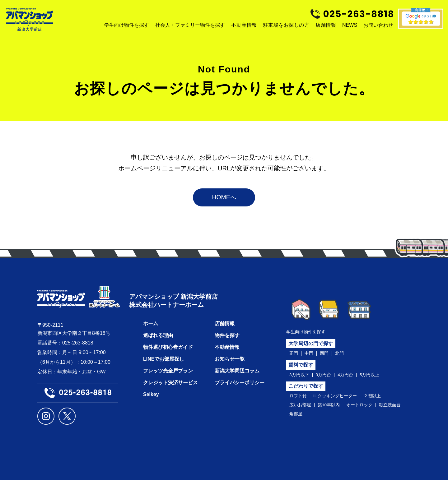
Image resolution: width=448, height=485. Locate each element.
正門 (294, 355)
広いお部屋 (302, 409)
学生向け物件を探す (309, 333)
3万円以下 (301, 377)
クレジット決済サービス (170, 388)
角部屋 (328, 419)
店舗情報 (326, 25)
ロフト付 (299, 400)
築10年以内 (334, 409)
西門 (327, 355)
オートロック (368, 409)
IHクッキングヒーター (341, 400)
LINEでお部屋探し (164, 364)
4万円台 (352, 377)
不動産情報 (244, 25)
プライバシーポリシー (240, 388)
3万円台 (327, 377)
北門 (344, 355)
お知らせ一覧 (230, 364)
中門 (311, 355)
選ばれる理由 (158, 341)
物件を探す (227, 341)
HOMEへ (224, 199)
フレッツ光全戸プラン (168, 376)
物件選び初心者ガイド (168, 352)
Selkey (151, 400)
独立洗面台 (302, 419)
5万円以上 (378, 377)
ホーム (151, 329)
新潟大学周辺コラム (237, 376)
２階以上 (382, 400)
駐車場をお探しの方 (286, 25)
